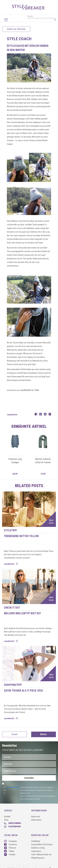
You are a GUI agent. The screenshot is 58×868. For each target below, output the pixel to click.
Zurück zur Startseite (16, 29)
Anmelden (29, 778)
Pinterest (10, 848)
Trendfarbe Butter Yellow (21, 536)
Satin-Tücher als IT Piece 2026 (23, 691)
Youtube (10, 855)
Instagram (11, 841)
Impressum (36, 817)
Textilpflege (36, 841)
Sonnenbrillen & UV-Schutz (42, 844)
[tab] (17, 564)
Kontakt (7, 817)
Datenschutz (36, 820)
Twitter (9, 851)
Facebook (10, 844)
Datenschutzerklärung (13, 787)
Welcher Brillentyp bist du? (22, 613)
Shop (6, 820)
